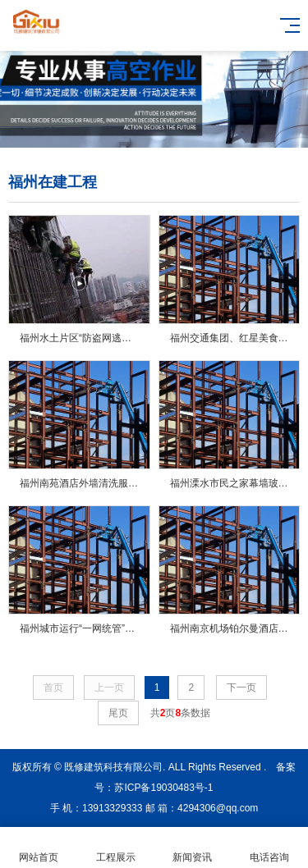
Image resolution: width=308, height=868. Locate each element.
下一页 (241, 688)
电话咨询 (269, 848)
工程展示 (116, 848)
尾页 (118, 713)
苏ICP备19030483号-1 (163, 788)
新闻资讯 (193, 848)
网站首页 (39, 848)
